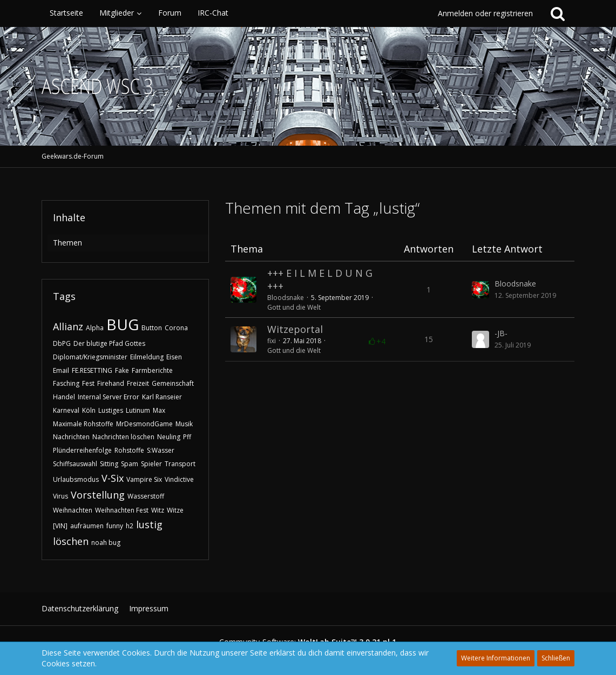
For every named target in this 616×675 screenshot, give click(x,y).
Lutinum (138, 410)
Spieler (151, 464)
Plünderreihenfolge (82, 450)
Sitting (109, 464)
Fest (88, 383)
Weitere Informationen (496, 658)
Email (61, 370)
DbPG (62, 343)
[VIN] (60, 526)
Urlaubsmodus (76, 479)
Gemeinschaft (173, 383)
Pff (187, 437)
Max (159, 410)
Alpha (95, 328)
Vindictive (179, 479)
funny (115, 526)
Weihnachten (73, 510)
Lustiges (111, 410)
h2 (130, 526)
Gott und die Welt (294, 307)
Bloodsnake (286, 298)
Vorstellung (98, 495)
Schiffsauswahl (75, 464)
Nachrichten (71, 437)
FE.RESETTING (92, 370)
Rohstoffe (129, 450)
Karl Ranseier (162, 397)
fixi (272, 341)
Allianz (68, 326)
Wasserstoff (146, 496)
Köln (89, 410)
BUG (123, 324)
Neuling (169, 437)
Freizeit (138, 383)
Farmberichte (152, 370)
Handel (64, 397)
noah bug (106, 543)
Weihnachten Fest (122, 510)
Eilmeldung (147, 357)
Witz (158, 510)
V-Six (113, 478)
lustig (149, 524)
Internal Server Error (109, 397)
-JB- (501, 333)
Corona (176, 328)
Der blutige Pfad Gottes (109, 343)
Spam (130, 464)
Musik (184, 424)
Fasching (66, 383)
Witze (175, 510)
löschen (71, 541)
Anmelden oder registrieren (485, 13)
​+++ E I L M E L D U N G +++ (320, 279)
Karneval (66, 410)
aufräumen (87, 526)
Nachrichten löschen (123, 437)
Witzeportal (295, 329)
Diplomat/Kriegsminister (90, 357)
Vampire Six (144, 479)
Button (152, 328)
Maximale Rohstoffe (83, 424)
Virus (60, 496)
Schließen (556, 658)
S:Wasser (161, 450)
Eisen (174, 357)
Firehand (111, 383)
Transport (180, 464)
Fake (122, 370)
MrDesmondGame (144, 424)
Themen (67, 243)
